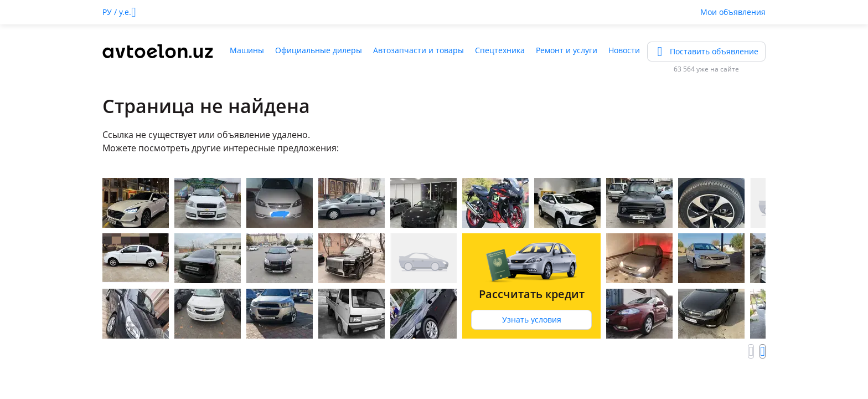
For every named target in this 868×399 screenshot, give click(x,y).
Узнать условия (532, 319)
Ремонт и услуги (567, 50)
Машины (247, 50)
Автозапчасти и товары (418, 50)
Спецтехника (500, 50)
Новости (624, 50)
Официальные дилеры (319, 50)
